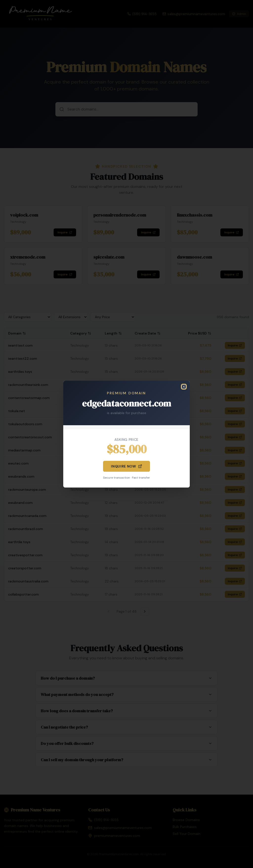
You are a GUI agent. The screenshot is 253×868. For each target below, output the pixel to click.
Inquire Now (126, 466)
